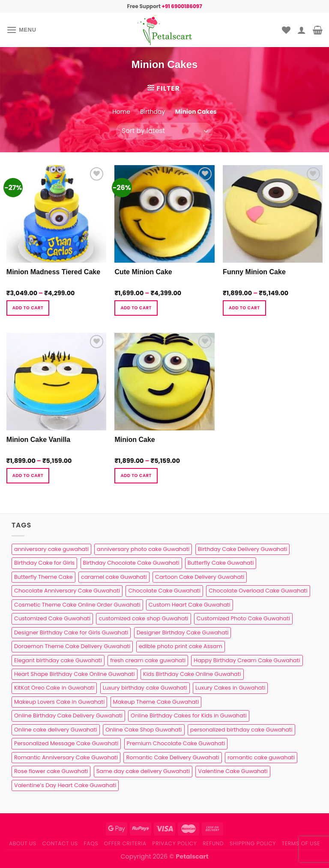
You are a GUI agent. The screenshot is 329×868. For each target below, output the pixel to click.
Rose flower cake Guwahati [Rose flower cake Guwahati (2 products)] (51, 771)
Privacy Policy (175, 843)
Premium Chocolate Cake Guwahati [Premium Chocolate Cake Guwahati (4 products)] (176, 743)
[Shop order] (164, 131)
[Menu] (21, 30)
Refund (213, 843)
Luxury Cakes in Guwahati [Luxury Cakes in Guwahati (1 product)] (230, 688)
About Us (23, 843)
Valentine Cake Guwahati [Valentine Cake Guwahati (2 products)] (233, 771)
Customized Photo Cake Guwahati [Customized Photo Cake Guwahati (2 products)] (243, 618)
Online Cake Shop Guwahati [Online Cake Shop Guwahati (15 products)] (144, 730)
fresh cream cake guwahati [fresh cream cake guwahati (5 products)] (148, 660)
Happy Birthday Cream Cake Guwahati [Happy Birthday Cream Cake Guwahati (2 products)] (247, 660)
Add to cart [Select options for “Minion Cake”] (136, 475)
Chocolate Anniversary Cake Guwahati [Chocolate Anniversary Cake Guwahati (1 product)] (67, 591)
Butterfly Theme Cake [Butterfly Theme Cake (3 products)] (43, 577)
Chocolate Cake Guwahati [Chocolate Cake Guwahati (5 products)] (164, 591)
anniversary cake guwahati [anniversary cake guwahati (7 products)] (51, 549)
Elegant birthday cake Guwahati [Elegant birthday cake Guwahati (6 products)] (58, 660)
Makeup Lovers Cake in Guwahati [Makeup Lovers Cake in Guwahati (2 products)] (59, 702)
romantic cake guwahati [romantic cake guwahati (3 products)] (261, 757)
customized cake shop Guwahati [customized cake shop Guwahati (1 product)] (143, 618)
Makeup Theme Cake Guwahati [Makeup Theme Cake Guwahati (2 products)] (156, 702)
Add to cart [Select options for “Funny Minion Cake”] (244, 308)
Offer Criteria (125, 843)
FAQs (91, 843)
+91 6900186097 (182, 6)
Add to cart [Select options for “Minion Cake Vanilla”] (28, 475)
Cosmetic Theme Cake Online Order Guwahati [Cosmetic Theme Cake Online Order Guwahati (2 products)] (77, 605)
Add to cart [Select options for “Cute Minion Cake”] (136, 308)
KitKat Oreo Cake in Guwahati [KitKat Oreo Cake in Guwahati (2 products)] (54, 688)
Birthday (153, 112)
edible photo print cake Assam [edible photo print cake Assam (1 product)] (181, 646)
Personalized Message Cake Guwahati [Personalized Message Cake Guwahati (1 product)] (66, 743)
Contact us (60, 843)
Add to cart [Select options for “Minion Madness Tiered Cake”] (28, 308)
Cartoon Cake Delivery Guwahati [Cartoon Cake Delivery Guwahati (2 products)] (200, 577)
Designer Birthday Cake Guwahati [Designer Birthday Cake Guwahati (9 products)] (183, 632)
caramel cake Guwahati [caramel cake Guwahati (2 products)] (114, 577)
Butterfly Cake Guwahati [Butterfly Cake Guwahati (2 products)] (221, 563)
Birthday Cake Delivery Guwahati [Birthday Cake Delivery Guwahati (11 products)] (243, 549)
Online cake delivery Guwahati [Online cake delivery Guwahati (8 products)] (56, 730)
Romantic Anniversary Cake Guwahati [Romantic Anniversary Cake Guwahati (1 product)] (66, 757)
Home (121, 112)
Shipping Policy (253, 843)
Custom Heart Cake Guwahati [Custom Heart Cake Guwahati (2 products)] (190, 605)
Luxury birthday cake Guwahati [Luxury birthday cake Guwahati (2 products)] (145, 688)
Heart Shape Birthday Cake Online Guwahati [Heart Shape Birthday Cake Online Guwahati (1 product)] (75, 674)
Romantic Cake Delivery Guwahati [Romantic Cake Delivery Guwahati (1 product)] (172, 757)
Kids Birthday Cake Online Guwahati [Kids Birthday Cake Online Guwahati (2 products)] (192, 674)
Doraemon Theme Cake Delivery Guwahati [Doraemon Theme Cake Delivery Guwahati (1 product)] (72, 646)
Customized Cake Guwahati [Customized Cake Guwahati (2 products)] (52, 618)
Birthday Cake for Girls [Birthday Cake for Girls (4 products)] (44, 563)
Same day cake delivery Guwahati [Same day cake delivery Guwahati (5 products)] (143, 771)
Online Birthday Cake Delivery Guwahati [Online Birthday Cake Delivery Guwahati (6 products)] (68, 715)
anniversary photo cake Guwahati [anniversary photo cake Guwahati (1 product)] (143, 549)
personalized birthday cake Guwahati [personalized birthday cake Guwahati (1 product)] (241, 730)
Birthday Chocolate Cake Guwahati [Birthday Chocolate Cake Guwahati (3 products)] (131, 563)
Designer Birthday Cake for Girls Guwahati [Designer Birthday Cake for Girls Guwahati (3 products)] (71, 632)
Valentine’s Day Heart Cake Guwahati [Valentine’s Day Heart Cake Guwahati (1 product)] (65, 785)
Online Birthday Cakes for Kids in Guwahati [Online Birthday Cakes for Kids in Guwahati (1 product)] (189, 715)
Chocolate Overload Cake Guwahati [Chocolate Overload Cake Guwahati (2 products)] (258, 591)
